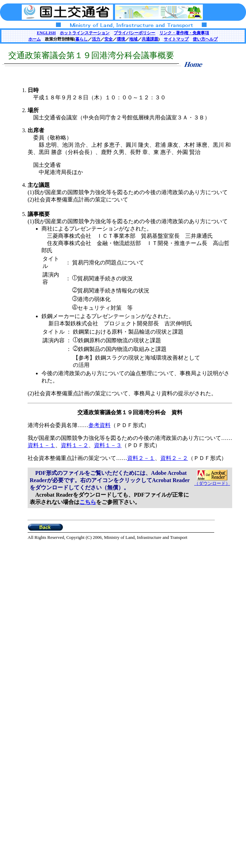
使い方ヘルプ (205, 39)
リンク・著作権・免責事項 (184, 33)
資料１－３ (108, 445)
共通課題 (150, 39)
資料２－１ (141, 458)
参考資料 (100, 425)
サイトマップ (176, 39)
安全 (108, 39)
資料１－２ (75, 445)
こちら (88, 502)
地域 (133, 39)
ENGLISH (46, 33)
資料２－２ (174, 458)
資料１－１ (41, 445)
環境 (121, 39)
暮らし (82, 39)
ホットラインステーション (85, 33)
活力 (96, 39)
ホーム (35, 39)
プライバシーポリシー (134, 33)
